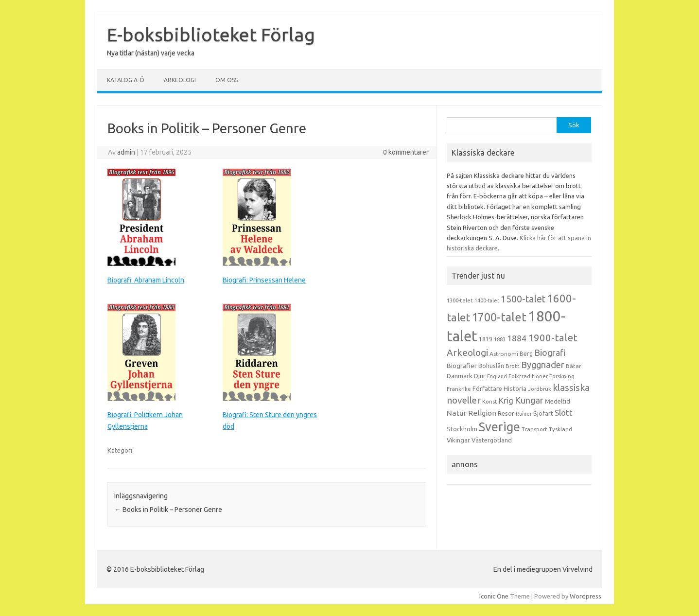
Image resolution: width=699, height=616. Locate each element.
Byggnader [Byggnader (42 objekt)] (543, 365)
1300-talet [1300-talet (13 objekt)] (460, 300)
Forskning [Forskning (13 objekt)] (562, 376)
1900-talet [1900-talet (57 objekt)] (553, 338)
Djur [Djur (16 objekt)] (480, 376)
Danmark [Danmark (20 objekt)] (460, 376)
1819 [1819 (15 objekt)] (486, 339)
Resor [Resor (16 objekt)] (506, 413)
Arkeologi (180, 80)
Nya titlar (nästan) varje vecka (151, 53)
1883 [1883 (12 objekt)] (500, 339)
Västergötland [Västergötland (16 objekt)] (492, 440)
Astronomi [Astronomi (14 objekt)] (504, 354)
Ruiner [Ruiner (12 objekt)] (524, 414)
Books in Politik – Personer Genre (168, 510)
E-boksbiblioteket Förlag (211, 35)
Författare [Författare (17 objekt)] (487, 388)
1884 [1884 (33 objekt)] (517, 338)
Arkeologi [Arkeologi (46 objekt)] (467, 352)
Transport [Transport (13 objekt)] (534, 429)
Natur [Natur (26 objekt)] (457, 413)
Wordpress (585, 596)
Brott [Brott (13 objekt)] (513, 366)
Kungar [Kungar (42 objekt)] (529, 400)
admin (126, 152)
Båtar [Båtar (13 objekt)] (573, 366)
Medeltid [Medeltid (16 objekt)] (558, 401)
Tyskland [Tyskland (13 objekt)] (560, 429)
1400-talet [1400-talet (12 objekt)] (487, 300)
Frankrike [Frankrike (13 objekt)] (459, 389)
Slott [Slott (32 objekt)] (564, 413)
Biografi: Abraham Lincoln (146, 280)
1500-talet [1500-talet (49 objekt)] (523, 299)
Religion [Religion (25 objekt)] (482, 413)
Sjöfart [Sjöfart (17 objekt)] (543, 413)
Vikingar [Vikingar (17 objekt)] (458, 440)
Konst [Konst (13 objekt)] (490, 402)
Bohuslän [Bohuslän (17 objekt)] (491, 366)
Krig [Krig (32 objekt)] (506, 400)
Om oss (227, 80)
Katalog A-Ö (126, 80)
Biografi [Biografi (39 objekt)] (550, 352)
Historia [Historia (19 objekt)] (515, 388)
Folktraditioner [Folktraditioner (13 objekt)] (528, 376)
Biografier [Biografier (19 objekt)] (462, 366)
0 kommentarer (406, 152)
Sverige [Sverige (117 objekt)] (499, 427)
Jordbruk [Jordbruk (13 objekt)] (540, 389)
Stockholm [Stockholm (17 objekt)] (462, 429)
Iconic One (494, 596)
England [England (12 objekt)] (497, 376)
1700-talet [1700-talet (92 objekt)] (499, 317)
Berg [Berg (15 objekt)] (526, 354)
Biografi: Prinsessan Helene (264, 280)
